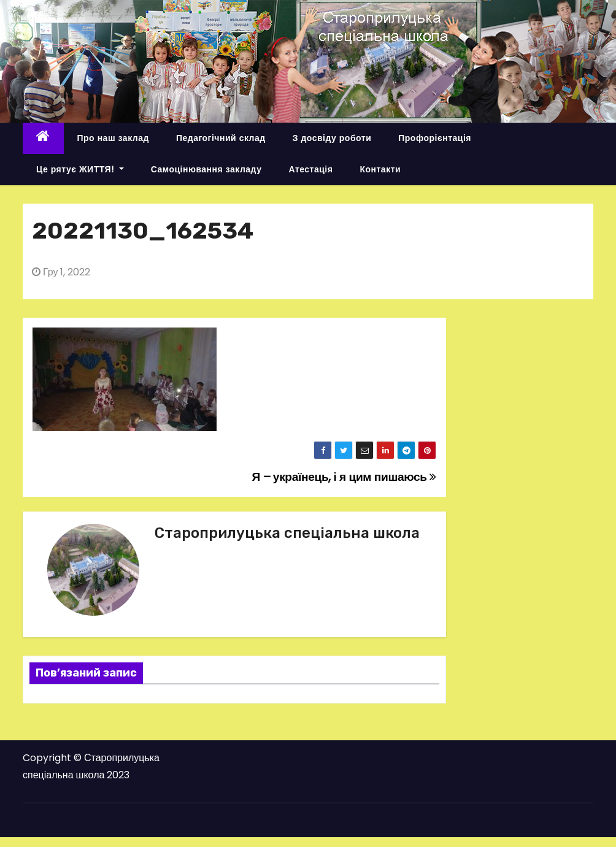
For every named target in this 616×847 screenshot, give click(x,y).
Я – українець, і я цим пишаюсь (344, 477)
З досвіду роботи (332, 138)
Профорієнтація (435, 138)
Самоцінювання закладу (206, 169)
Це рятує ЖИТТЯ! (80, 169)
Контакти (380, 169)
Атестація (310, 169)
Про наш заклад (113, 138)
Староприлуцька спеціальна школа (287, 533)
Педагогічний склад (221, 138)
